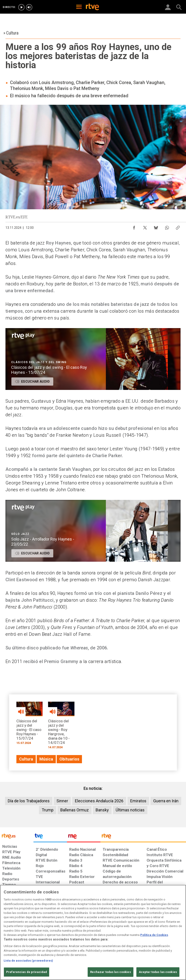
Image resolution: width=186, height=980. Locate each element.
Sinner (62, 801)
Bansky (102, 810)
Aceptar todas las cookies (158, 972)
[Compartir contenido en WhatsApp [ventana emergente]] (167, 227)
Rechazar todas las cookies (110, 972)
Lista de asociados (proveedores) (28, 961)
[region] (93, 932)
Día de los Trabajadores (29, 801)
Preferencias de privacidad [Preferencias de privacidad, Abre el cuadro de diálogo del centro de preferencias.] (27, 972)
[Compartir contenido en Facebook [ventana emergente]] (134, 227)
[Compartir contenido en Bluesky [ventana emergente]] (156, 227)
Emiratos (138, 801)
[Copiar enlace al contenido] (178, 227)
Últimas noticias (130, 810)
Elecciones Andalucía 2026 (99, 801)
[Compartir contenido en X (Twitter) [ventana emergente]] (145, 227)
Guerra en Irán (166, 801)
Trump (48, 810)
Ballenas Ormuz (75, 810)
